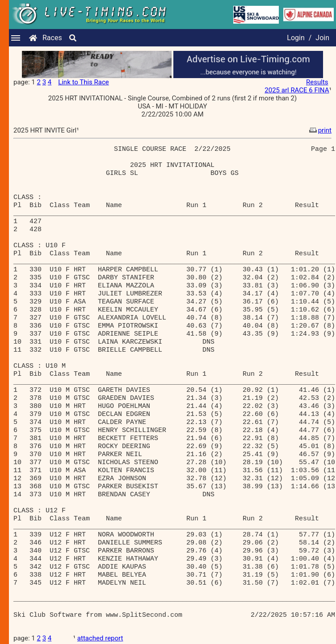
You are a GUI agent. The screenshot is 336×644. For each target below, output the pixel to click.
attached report (100, 638)
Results (317, 82)
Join (322, 38)
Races (52, 38)
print (319, 130)
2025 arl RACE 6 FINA (297, 90)
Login (296, 38)
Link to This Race (84, 82)
